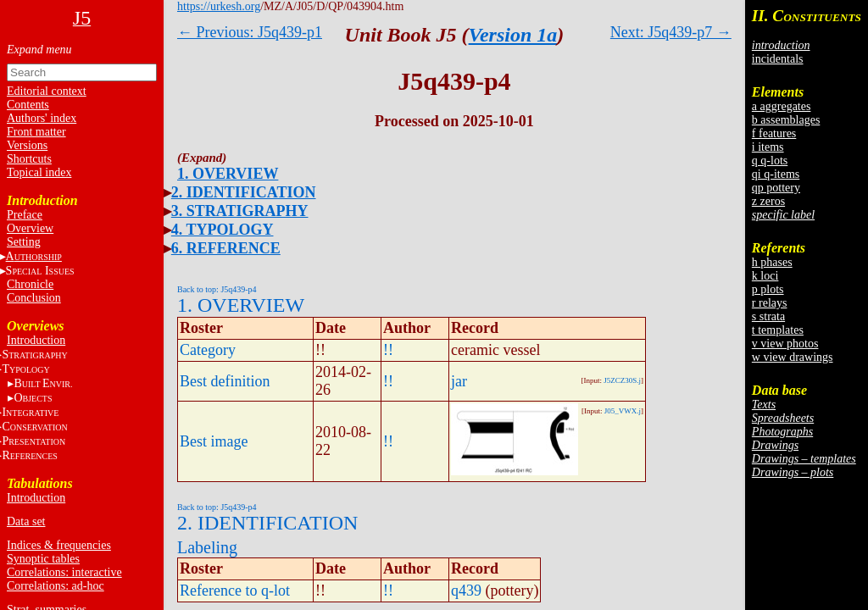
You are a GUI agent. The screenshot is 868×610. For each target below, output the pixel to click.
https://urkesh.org (219, 6)
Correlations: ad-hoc (56, 586)
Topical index (39, 172)
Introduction (36, 340)
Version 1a (513, 35)
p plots (768, 289)
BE (43, 383)
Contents (28, 105)
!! (388, 350)
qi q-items (776, 174)
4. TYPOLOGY (223, 230)
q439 (466, 591)
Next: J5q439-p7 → (671, 32)
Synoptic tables (43, 559)
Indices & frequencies (59, 545)
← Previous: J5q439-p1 (250, 32)
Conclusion (34, 298)
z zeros (768, 201)
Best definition (225, 381)
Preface (25, 215)
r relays (770, 303)
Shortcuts (29, 159)
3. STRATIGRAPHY (240, 211)
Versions (27, 145)
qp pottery (776, 188)
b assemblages (786, 120)
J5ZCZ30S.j (622, 380)
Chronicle (30, 284)
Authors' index (42, 118)
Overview (30, 228)
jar (459, 381)
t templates (778, 330)
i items (768, 147)
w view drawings (793, 357)
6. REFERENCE (226, 248)
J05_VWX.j (623, 411)
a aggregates (782, 106)
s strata (768, 316)
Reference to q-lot (235, 591)
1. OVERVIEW (228, 174)
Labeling (207, 547)
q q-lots (770, 161)
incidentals (778, 59)
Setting (24, 242)
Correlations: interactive (64, 572)
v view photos (785, 344)
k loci (765, 276)
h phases (772, 262)
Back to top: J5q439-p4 (217, 289)
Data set (26, 521)
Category (208, 350)
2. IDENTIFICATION (244, 192)
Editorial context (47, 91)
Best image (214, 441)
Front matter (36, 132)
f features (774, 133)
